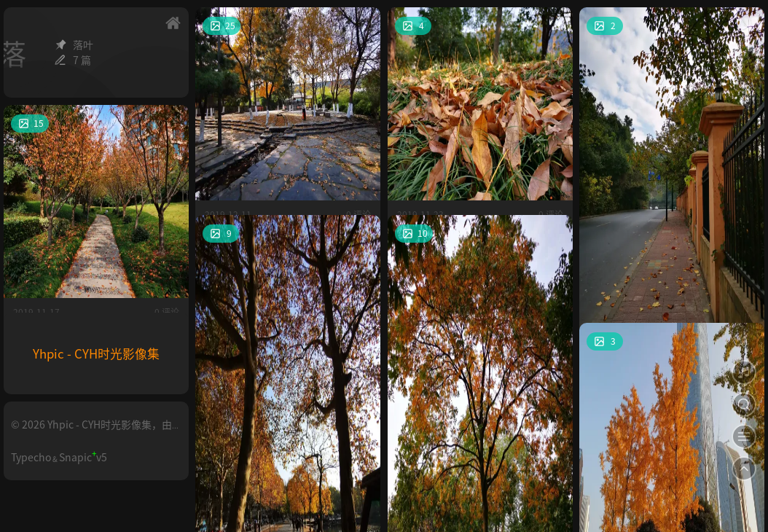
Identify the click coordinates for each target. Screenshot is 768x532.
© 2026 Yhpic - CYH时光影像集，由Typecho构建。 (91, 430)
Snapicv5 (83, 457)
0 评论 (358, 159)
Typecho (31, 457)
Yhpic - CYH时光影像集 (96, 353)
